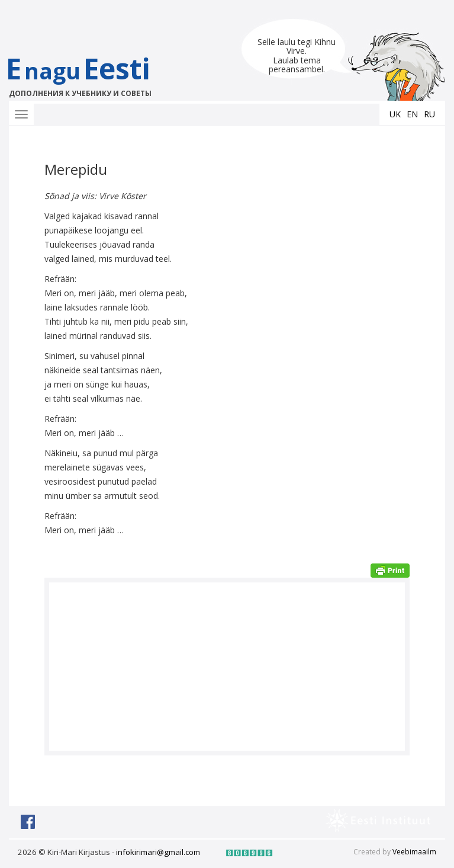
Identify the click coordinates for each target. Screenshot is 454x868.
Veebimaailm (414, 852)
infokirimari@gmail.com (158, 852)
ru (429, 114)
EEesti (90, 74)
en (412, 114)
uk (395, 114)
